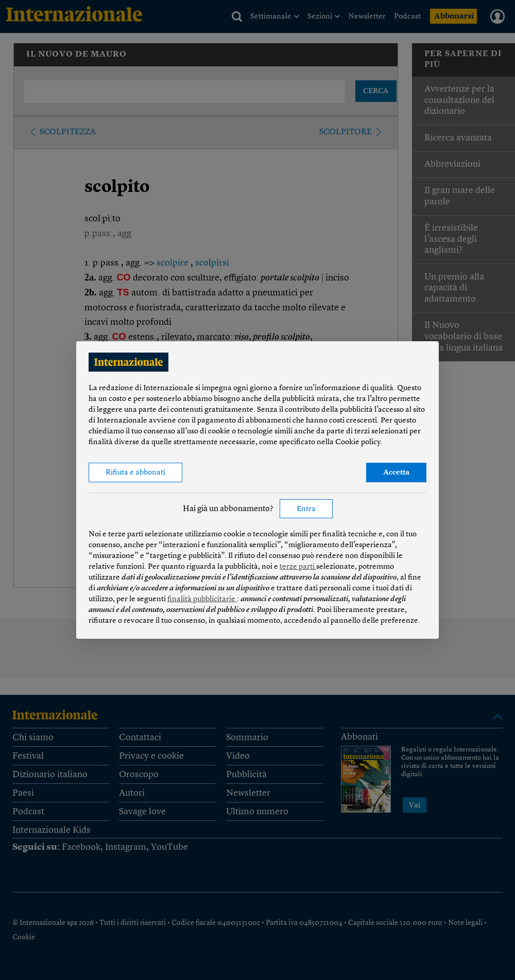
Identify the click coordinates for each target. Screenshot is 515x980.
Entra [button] (306, 509)
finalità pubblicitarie (202, 599)
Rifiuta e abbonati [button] (135, 473)
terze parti (298, 567)
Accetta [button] (396, 473)
